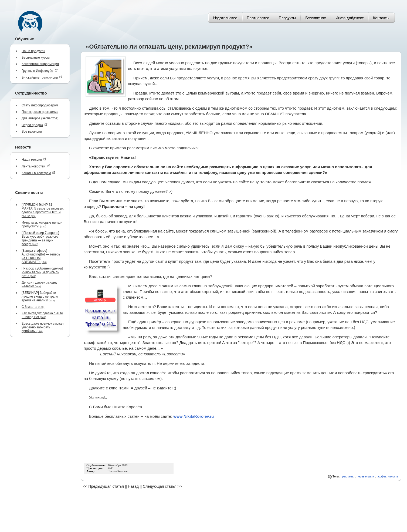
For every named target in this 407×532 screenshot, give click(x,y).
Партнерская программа (40, 112)
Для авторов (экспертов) (40, 118)
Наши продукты (33, 51)
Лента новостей (36, 166)
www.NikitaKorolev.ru (194, 416)
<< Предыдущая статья (103, 486)
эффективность (388, 476)
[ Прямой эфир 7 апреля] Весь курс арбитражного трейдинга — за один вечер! (40, 238)
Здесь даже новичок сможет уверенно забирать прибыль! (43, 327)
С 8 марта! (33, 307)
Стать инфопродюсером (40, 105)
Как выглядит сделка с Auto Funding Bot (42, 315)
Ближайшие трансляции (42, 77)
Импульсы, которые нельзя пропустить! (42, 224)
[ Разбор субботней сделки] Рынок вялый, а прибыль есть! (42, 272)
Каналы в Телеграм (38, 173)
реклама (348, 476)
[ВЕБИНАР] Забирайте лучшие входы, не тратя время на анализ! (40, 297)
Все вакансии (32, 132)
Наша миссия (34, 159)
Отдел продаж (35, 125)
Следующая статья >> (162, 486)
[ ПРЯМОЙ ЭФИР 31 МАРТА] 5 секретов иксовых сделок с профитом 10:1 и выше (43, 210)
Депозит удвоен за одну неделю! (40, 284)
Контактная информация (40, 64)
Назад (133, 486)
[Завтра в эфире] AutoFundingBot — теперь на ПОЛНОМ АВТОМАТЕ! (41, 256)
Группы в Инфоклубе (40, 71)
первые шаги (365, 476)
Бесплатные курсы (36, 58)
